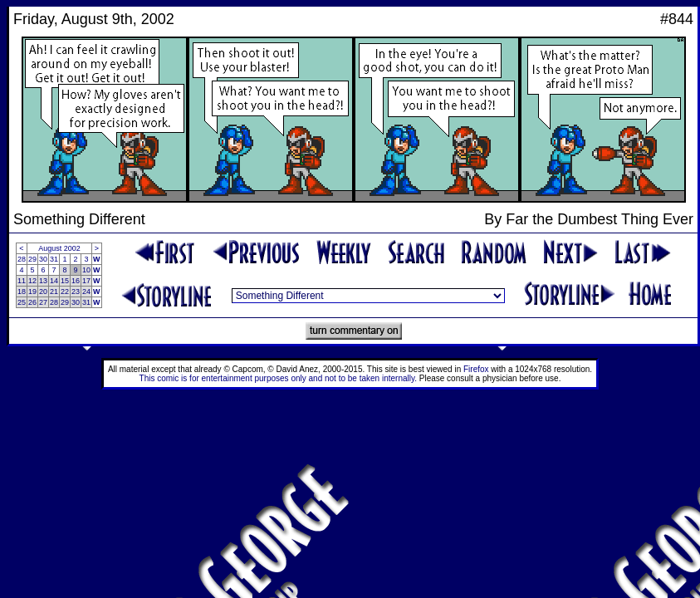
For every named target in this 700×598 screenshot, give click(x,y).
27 (43, 302)
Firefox (476, 369)
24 (86, 292)
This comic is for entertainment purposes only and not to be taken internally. (278, 378)
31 (54, 259)
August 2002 (59, 248)
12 (32, 281)
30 (43, 259)
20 (43, 292)
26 (32, 302)
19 (32, 292)
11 (22, 281)
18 (22, 292)
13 (43, 281)
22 (65, 292)
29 (32, 259)
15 (65, 281)
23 (76, 292)
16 (76, 281)
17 (86, 281)
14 (54, 281)
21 (54, 292)
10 (86, 270)
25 (22, 302)
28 (22, 259)
